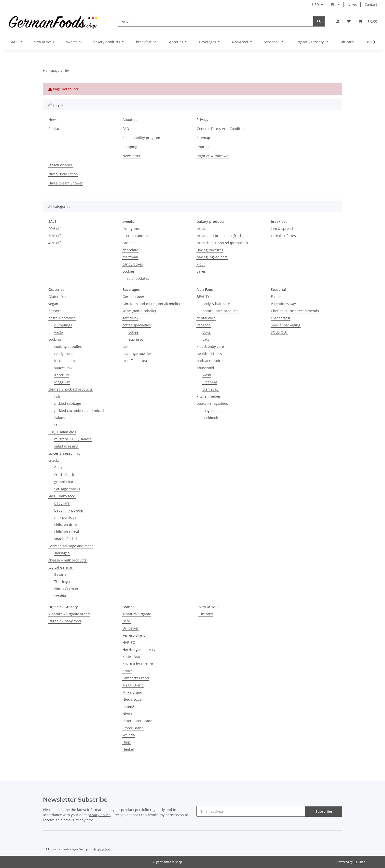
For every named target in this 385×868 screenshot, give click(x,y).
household (205, 368)
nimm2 (128, 707)
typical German (61, 567)
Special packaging (286, 325)
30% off (54, 236)
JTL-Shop (359, 862)
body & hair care (216, 304)
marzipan (130, 257)
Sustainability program (141, 138)
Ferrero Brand (134, 635)
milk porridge (65, 517)
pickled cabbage (68, 403)
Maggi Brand (133, 685)
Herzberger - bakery (139, 650)
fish (57, 396)
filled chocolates (136, 278)
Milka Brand (132, 692)
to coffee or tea (135, 361)
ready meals (64, 354)
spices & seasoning (64, 453)
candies (129, 243)
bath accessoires (210, 361)
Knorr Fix (62, 375)
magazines (211, 411)
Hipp (126, 742)
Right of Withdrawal (213, 156)
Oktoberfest (281, 318)
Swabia (60, 596)
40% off (54, 243)
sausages (62, 553)
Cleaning (210, 382)
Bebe (127, 621)
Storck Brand (133, 728)
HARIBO (129, 642)
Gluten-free (58, 297)
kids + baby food (62, 496)
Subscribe (324, 811)
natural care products (220, 311)
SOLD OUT (279, 332)
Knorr (127, 671)
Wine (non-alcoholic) (139, 311)
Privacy (202, 119)
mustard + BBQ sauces (73, 439)
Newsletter (131, 156)
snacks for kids (66, 539)
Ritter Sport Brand (137, 721)
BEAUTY (203, 297)
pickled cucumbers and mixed (79, 411)
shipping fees (102, 849)
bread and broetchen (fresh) (220, 236)
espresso (136, 339)
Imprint (203, 147)
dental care (206, 318)
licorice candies (135, 236)
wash (207, 375)
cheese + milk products (67, 560)
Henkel (128, 749)
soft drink (130, 318)
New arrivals (209, 607)
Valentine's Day (283, 304)
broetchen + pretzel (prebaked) (222, 243)
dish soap (211, 389)
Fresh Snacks (65, 475)
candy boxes (133, 264)
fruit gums (131, 229)
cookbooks (211, 418)
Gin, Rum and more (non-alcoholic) (151, 304)
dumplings (63, 325)
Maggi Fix (62, 382)
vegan (53, 304)
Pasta (59, 332)
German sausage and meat (71, 546)
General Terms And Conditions (222, 129)
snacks (54, 460)
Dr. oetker (131, 628)
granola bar (64, 482)
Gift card (206, 614)
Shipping (130, 147)
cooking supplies (68, 346)
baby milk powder (69, 510)
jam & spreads (283, 229)
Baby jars (62, 503)
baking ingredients (212, 257)
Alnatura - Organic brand (69, 614)
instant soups (65, 361)
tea (125, 346)
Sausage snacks (67, 489)
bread (202, 229)
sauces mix (63, 368)
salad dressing (66, 446)
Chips (59, 468)
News (352, 5)
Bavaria (60, 574)
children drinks (67, 525)
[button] (338, 21)
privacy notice (99, 815)
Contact (371, 5)
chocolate (130, 250)
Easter (276, 297)
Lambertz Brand (136, 678)
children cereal (67, 532)
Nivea (127, 714)
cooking (55, 339)
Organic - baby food (65, 621)
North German (66, 589)
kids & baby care (210, 346)
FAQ (126, 129)
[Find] (216, 21)
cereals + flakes (283, 236)
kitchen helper (209, 396)
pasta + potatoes (62, 318)
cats (206, 339)
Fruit (58, 425)
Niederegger (133, 699)
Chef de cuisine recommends (295, 311)
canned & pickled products (70, 389)
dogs (206, 332)
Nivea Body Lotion (63, 174)
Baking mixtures (210, 250)
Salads (60, 418)
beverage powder (137, 354)
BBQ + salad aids (62, 432)
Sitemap (203, 138)
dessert (55, 311)
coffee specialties (137, 325)
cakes (201, 271)
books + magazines (212, 403)
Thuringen (63, 581)
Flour (201, 264)
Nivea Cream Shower (66, 183)
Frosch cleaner (60, 165)
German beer (133, 297)
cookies (129, 271)
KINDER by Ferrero (138, 664)
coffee (133, 332)
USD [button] (316, 5)
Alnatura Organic (137, 614)
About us (130, 119)
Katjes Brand (133, 657)
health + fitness (209, 354)
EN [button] (333, 5)
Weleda (129, 735)
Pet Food (204, 325)
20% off (54, 229)
